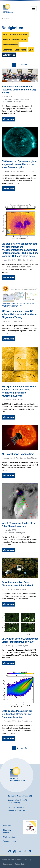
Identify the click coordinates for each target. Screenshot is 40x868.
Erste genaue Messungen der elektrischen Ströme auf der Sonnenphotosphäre (17, 714)
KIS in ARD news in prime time (18, 454)
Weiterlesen (8, 119)
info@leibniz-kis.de (17, 811)
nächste (24, 65)
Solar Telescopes (11, 45)
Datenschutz (20, 864)
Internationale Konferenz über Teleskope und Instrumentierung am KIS (19, 90)
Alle (5, 34)
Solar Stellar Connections (14, 50)
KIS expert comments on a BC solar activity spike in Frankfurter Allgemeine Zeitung (20, 314)
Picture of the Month (19, 34)
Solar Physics (9, 55)
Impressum (8, 864)
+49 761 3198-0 (18, 808)
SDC (31, 50)
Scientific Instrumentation (15, 40)
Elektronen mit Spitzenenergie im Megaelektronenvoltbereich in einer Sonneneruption (19, 164)
